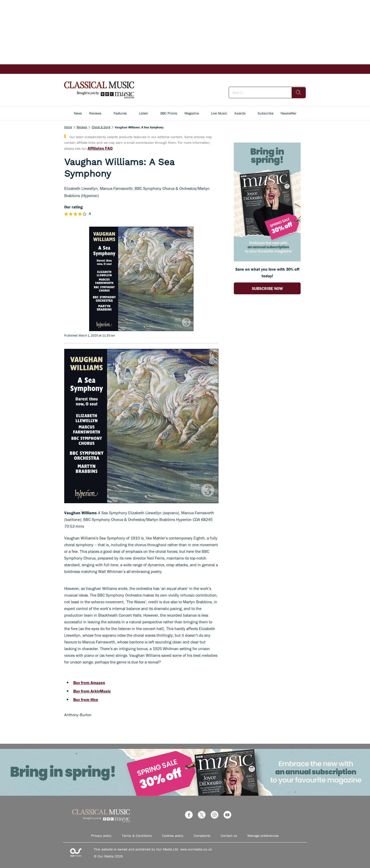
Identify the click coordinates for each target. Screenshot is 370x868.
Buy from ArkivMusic (92, 691)
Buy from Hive (86, 699)
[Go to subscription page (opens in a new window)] (267, 260)
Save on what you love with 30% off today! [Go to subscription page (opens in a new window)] (267, 272)
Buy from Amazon (89, 683)
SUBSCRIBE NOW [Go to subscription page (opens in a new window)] (267, 288)
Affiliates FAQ (100, 148)
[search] (299, 93)
